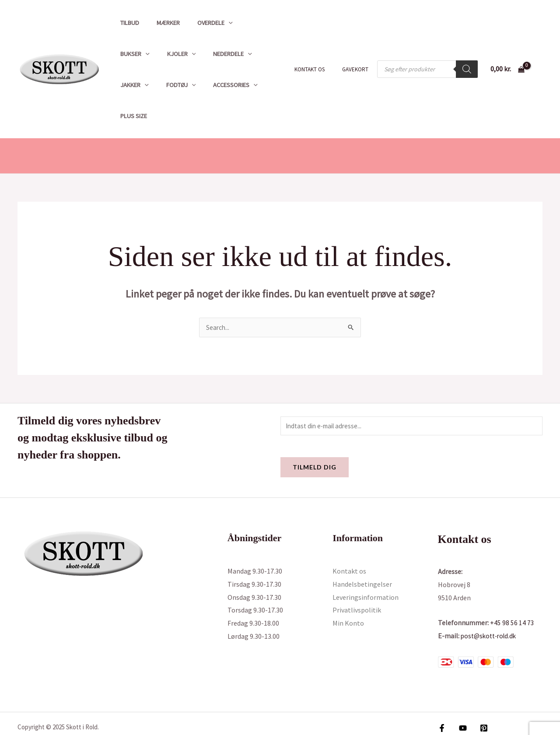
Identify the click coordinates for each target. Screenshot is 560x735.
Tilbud (127, 23)
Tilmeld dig (315, 438)
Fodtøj (266, 54)
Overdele (203, 23)
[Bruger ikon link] (541, 54)
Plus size (188, 85)
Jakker (225, 54)
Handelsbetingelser (362, 554)
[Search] (467, 54)
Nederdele (179, 54)
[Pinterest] (479, 698)
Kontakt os (319, 54)
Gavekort (358, 54)
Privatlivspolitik (357, 581)
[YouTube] (461, 698)
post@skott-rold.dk (491, 606)
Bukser (247, 23)
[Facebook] (442, 698)
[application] (216, 23)
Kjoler (132, 54)
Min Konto (348, 593)
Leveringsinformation (366, 567)
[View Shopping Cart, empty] (507, 54)
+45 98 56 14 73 (512, 593)
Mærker (161, 23)
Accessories (140, 85)
